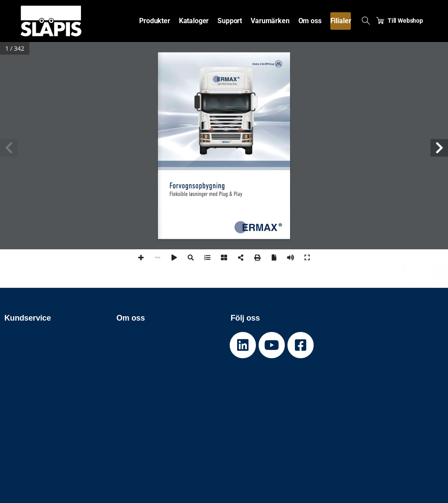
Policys (17, 385)
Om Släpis (134, 334)
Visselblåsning (30, 395)
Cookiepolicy (27, 375)
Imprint (17, 405)
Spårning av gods (34, 344)
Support (18, 334)
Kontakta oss (27, 365)
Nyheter (130, 344)
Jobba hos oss (141, 355)
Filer (124, 385)
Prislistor (132, 375)
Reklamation (26, 355)
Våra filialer (136, 365)
